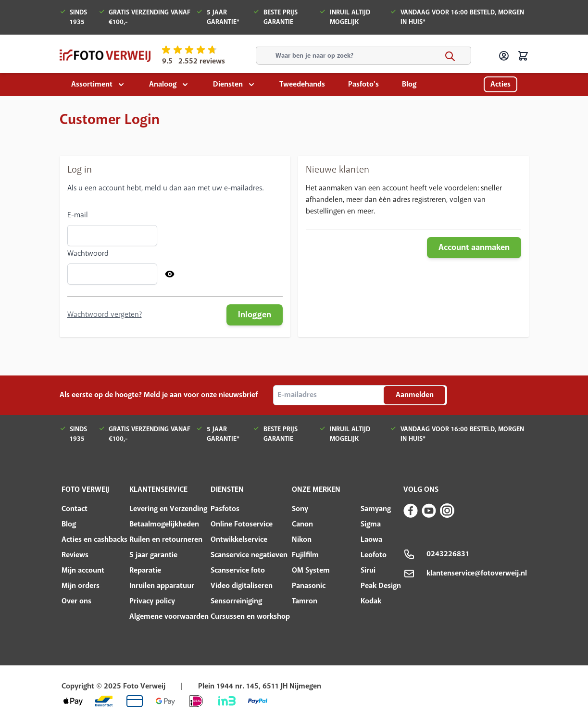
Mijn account (83, 570)
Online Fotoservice (242, 524)
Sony (300, 509)
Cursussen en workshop (250, 617)
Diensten (228, 84)
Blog (409, 84)
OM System (311, 570)
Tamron (305, 601)
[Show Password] (170, 274)
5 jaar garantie (153, 555)
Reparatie (145, 570)
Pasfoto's (363, 84)
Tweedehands (302, 84)
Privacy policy (152, 601)
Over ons (76, 601)
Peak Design (381, 586)
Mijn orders (81, 586)
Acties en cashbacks (94, 540)
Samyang (376, 509)
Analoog (163, 84)
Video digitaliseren (242, 586)
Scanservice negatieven (249, 555)
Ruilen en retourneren (166, 540)
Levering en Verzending (168, 509)
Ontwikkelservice (239, 540)
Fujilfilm (305, 555)
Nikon (302, 540)
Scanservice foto (238, 570)
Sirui (368, 570)
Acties (500, 84)
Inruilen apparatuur (162, 586)
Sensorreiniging (236, 601)
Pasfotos (225, 509)
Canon (302, 524)
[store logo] (105, 56)
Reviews (75, 555)
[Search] (450, 56)
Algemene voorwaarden (169, 617)
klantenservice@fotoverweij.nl (477, 573)
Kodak (371, 601)
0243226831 (448, 554)
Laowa (371, 540)
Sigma (371, 524)
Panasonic (309, 586)
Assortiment (92, 84)
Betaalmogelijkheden (164, 524)
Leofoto (374, 555)
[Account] (504, 56)
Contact (75, 509)
